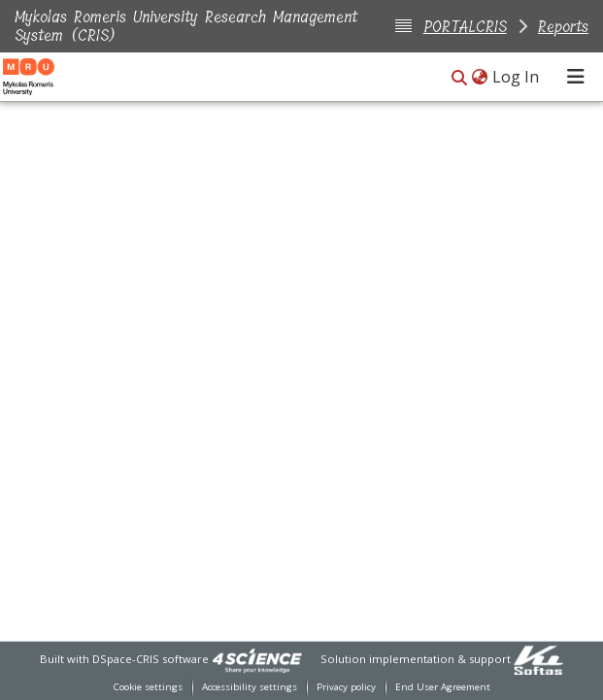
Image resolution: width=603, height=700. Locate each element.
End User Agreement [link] (443, 687)
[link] (257, 659)
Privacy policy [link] (346, 687)
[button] (459, 78)
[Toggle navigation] (576, 77)
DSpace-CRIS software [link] (151, 659)
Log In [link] (517, 77)
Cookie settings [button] (148, 687)
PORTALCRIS (465, 27)
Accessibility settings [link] (250, 687)
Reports (563, 27)
